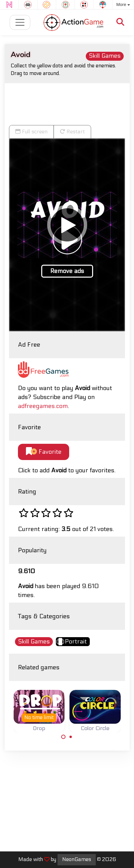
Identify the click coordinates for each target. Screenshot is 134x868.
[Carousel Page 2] (71, 737)
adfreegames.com (43, 406)
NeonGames (77, 859)
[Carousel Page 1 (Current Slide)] (64, 737)
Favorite (44, 452)
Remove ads (67, 271)
